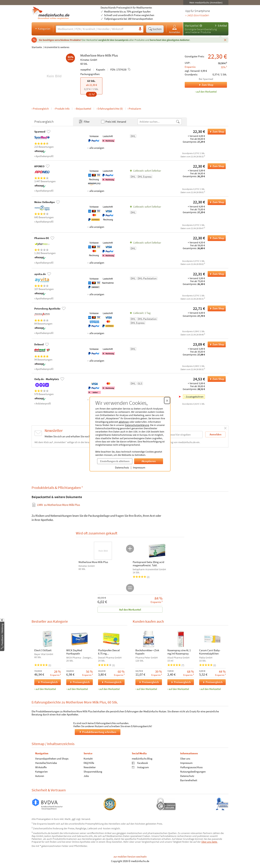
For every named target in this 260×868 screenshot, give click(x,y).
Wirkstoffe (41, 767)
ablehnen (124, 422)
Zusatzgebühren (195, 397)
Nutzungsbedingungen (193, 771)
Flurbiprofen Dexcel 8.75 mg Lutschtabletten (109, 652)
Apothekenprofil (45, 156)
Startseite (37, 47)
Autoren (40, 776)
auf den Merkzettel (46, 689)
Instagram (140, 767)
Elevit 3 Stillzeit (43, 650)
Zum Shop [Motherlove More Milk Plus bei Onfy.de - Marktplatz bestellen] (216, 379)
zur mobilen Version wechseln (130, 857)
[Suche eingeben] (96, 29)
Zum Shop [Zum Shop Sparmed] (199, 85)
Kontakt (88, 758)
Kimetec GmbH (89, 60)
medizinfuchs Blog (142, 758)
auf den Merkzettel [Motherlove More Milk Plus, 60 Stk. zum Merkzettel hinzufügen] (206, 92)
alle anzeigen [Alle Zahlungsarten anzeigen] (97, 148)
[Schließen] (225, 40)
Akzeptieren (149, 461)
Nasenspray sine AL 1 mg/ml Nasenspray (179, 652)
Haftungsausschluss (191, 767)
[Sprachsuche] (140, 29)
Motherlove (88, 55)
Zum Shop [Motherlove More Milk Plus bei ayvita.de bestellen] (216, 274)
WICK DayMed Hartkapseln (74, 652)
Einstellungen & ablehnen (115, 461)
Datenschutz (122, 467)
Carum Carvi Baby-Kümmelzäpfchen (210, 652)
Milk (108, 55)
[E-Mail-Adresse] (179, 435)
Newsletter (90, 767)
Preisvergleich (41, 109)
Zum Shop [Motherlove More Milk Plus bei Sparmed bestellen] (216, 132)
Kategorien (42, 29)
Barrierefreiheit (189, 780)
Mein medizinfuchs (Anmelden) (206, 3)
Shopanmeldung (93, 771)
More (101, 55)
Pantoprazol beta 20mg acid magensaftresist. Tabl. (148, 564)
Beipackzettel (84, 109)
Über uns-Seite (209, 842)
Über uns (185, 758)
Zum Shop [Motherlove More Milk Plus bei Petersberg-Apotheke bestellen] (216, 308)
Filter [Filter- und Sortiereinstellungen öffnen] (84, 122)
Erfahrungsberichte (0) (110, 109)
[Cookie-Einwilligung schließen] (167, 400)
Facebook (140, 763)
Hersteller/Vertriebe (46, 763)
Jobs (86, 776)
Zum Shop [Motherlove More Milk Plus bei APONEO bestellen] (216, 166)
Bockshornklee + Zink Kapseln (147, 652)
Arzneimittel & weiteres (57, 47)
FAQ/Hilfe (89, 763)
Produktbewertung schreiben (97, 732)
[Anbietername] (157, 122)
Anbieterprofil (43, 403)
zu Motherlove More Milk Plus (58, 505)
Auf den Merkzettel (130, 610)
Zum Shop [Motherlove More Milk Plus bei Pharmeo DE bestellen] (216, 238)
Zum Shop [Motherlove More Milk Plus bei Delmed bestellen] (216, 344)
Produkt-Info (62, 109)
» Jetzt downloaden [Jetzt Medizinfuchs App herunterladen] (197, 15)
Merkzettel (192, 26)
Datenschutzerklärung (137, 425)
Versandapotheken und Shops (52, 758)
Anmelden (175, 29)
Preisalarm (135, 109)
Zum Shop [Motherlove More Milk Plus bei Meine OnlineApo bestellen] (216, 202)
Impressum (139, 467)
